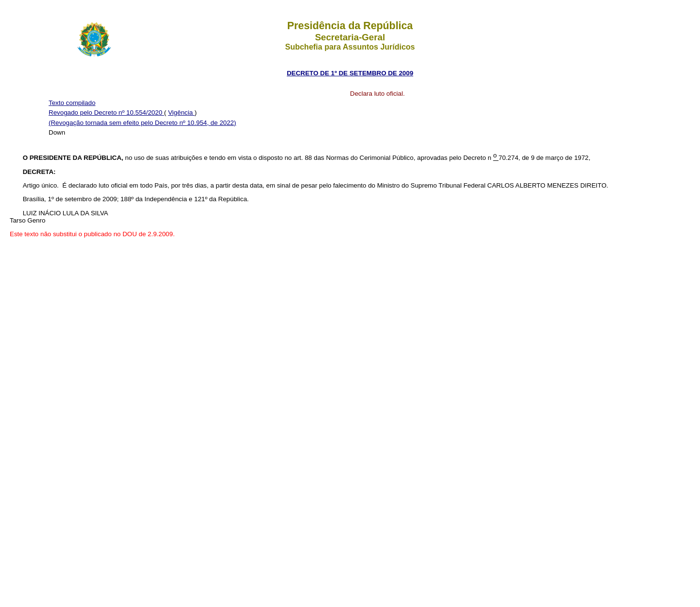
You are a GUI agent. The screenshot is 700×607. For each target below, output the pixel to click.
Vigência (182, 113)
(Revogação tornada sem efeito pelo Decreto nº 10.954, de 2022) (142, 123)
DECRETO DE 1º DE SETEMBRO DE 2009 (350, 73)
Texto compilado (72, 103)
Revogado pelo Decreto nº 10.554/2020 (106, 113)
